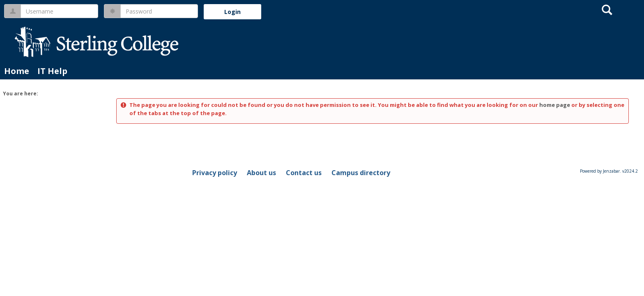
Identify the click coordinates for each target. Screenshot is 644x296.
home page (555, 105)
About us (261, 173)
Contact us (304, 173)
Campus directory (361, 173)
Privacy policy (215, 173)
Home (17, 71)
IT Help (52, 71)
